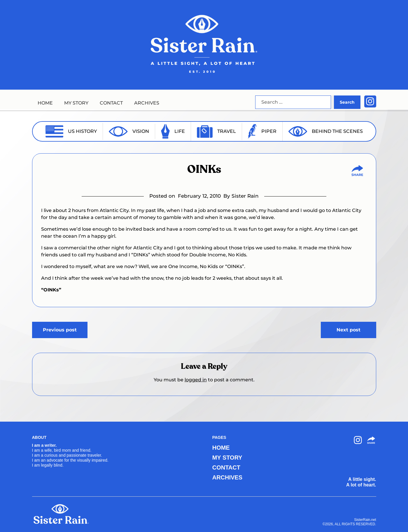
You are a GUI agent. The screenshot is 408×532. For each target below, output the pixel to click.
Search (347, 102)
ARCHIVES (147, 103)
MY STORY (76, 103)
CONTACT (111, 103)
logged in (196, 380)
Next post (349, 330)
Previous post (60, 330)
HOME (45, 103)
